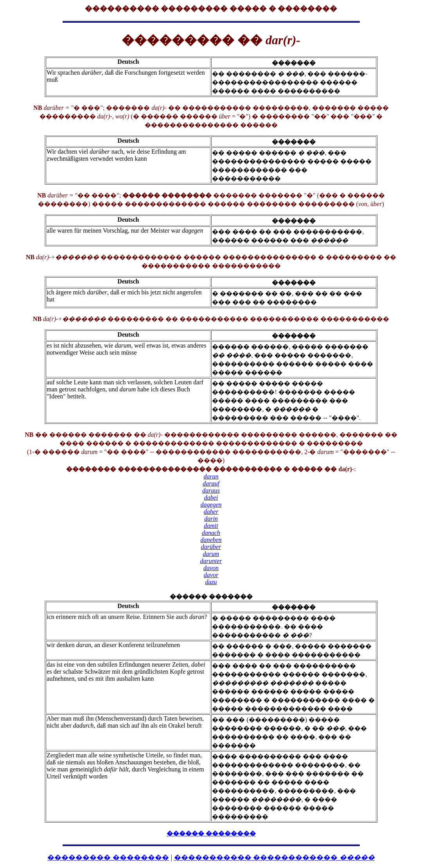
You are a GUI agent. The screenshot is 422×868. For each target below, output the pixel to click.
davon (211, 568)
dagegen (211, 505)
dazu (211, 582)
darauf (211, 483)
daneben (211, 540)
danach (211, 533)
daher (211, 512)
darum (211, 554)
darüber (211, 547)
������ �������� (211, 833)
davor (211, 575)
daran (211, 476)
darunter (211, 561)
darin (211, 519)
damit (211, 526)
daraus (211, 490)
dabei (211, 498)
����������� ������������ (274, 857)
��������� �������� (108, 857)
